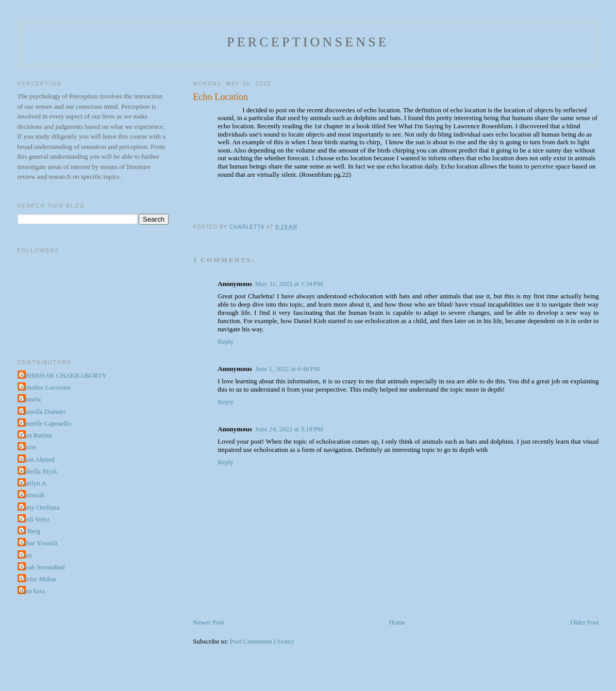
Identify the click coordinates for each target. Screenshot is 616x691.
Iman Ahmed (38, 459)
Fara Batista (36, 435)
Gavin (28, 447)
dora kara (33, 591)
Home (397, 622)
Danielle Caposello (46, 423)
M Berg (30, 531)
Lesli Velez (35, 519)
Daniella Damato (43, 411)
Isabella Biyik (39, 471)
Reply (226, 341)
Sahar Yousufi (39, 543)
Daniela (30, 399)
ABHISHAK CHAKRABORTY (64, 375)
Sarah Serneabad (43, 567)
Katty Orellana (40, 507)
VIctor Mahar (38, 579)
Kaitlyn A (33, 483)
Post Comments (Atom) (262, 641)
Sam (26, 555)
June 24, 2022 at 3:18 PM (289, 429)
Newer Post (208, 622)
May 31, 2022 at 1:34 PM (289, 284)
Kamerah (32, 495)
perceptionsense (308, 42)
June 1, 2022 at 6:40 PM (288, 369)
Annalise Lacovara (45, 387)
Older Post (584, 622)
